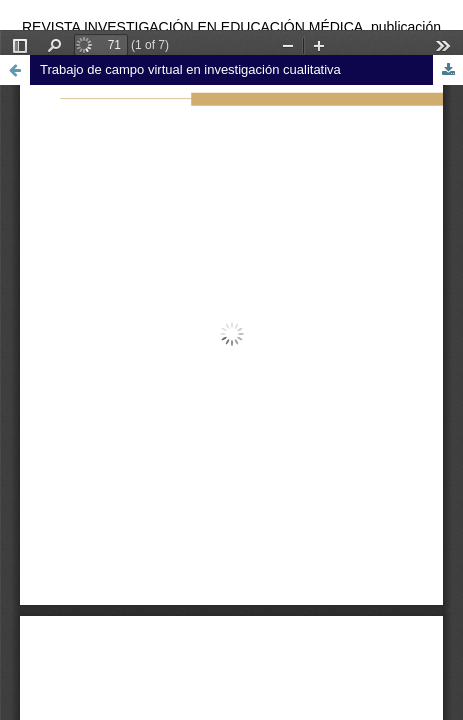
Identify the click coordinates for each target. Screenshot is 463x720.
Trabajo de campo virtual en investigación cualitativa (190, 69)
